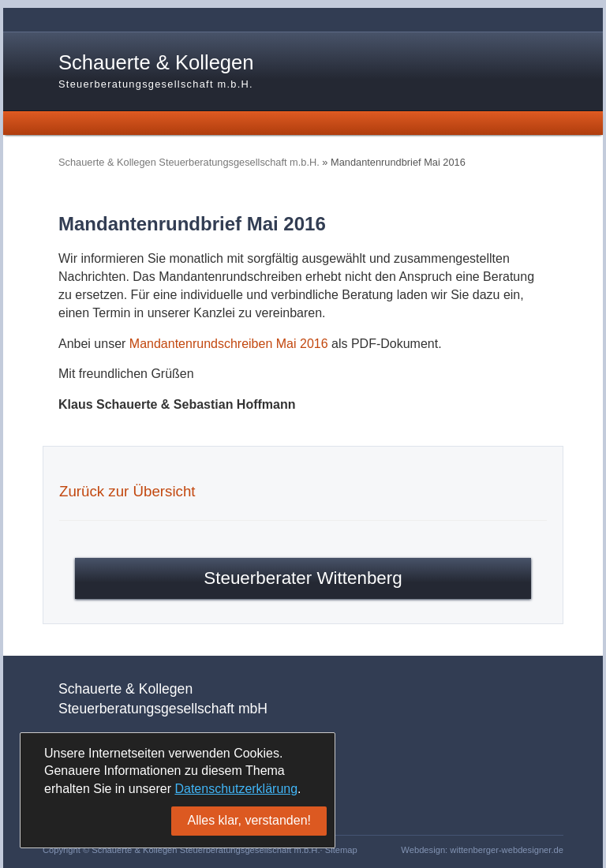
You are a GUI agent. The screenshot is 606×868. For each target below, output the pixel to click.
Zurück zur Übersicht (127, 491)
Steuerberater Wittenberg (303, 578)
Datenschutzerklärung (236, 789)
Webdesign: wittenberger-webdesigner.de (482, 850)
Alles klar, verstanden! (249, 820)
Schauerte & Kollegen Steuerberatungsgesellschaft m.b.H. (189, 162)
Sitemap (341, 850)
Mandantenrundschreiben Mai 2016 (229, 344)
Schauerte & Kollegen (156, 71)
